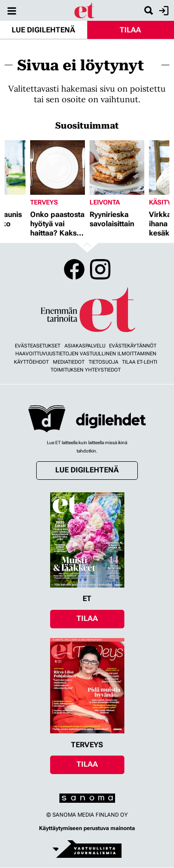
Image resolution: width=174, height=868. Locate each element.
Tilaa (130, 30)
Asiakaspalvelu (85, 346)
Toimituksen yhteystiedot (86, 370)
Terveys (44, 202)
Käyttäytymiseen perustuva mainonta (87, 828)
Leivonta (105, 202)
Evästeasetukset (38, 346)
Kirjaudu (163, 11)
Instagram (100, 269)
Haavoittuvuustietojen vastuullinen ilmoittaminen (86, 354)
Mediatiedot (69, 362)
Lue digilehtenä (43, 30)
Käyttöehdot (31, 362)
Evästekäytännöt (133, 346)
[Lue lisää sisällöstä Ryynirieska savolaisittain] (117, 167)
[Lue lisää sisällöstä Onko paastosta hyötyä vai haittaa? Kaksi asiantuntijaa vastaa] (58, 167)
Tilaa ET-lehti (140, 362)
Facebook (74, 269)
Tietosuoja (103, 362)
